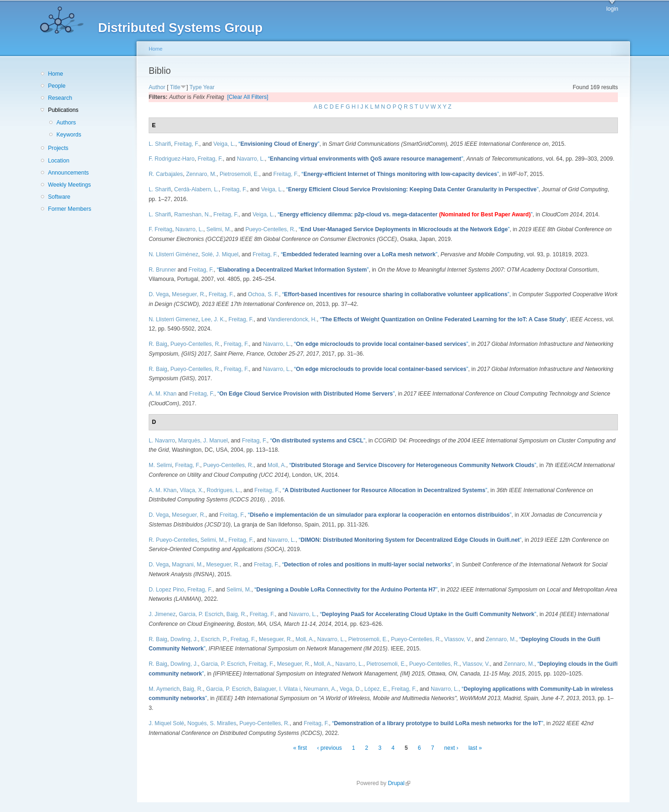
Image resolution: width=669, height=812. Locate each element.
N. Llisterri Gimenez (174, 319)
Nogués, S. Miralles (212, 723)
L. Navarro (162, 441)
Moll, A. (277, 465)
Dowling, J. (184, 639)
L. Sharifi (160, 144)
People (57, 86)
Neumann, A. (320, 689)
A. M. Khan (163, 394)
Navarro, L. (251, 159)
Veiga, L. (224, 144)
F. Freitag (161, 229)
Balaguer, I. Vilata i (277, 689)
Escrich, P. (214, 639)
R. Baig (158, 344)
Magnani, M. (187, 565)
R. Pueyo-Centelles (173, 540)
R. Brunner (162, 270)
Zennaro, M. (201, 174)
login (612, 9)
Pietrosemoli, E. (239, 174)
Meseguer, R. (189, 294)
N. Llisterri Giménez (174, 254)
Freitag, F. (187, 144)
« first (300, 748)
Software (59, 197)
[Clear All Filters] (248, 97)
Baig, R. (236, 614)
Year (209, 87)
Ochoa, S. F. (264, 294)
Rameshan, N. (192, 214)
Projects (58, 148)
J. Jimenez (162, 614)
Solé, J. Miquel (220, 254)
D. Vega (159, 294)
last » (475, 748)
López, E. (376, 689)
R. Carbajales (166, 174)
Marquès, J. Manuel (203, 441)
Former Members (69, 209)
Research (60, 98)
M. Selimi (160, 465)
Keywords (69, 135)
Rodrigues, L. (223, 490)
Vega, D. (351, 689)
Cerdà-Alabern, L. (197, 189)
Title (175, 87)
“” (279, 144)
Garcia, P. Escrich (201, 614)
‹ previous (329, 748)
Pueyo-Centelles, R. (270, 229)
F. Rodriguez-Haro (172, 159)
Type (196, 87)
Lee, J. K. (213, 319)
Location (59, 161)
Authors (66, 123)
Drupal (399, 783)
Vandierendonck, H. (292, 319)
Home (55, 74)
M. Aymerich (164, 689)
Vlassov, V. (458, 639)
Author (157, 87)
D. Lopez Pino (166, 590)
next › (451, 748)
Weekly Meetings (69, 185)
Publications (63, 110)
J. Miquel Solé (166, 723)
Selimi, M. (219, 229)
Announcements (68, 173)
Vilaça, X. (192, 490)
